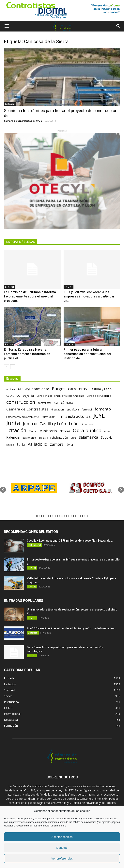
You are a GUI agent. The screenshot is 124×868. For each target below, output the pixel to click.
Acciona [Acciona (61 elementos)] (11, 389)
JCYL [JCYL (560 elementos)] (99, 416)
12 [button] (76, 516)
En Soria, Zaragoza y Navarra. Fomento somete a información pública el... (27, 354)
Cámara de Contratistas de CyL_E (23, 121)
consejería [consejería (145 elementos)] (25, 395)
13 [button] (80, 516)
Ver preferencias (62, 858)
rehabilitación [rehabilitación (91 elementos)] (59, 437)
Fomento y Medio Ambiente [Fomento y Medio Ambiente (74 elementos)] (23, 417)
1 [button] (37, 516)
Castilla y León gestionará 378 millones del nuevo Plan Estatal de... (70, 541)
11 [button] (73, 516)
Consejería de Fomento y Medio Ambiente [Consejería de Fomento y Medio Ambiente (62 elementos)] (60, 396)
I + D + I (69, 287)
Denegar (62, 848)
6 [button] (55, 516)
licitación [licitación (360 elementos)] (16, 430)
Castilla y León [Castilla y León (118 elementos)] (101, 389)
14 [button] (83, 516)
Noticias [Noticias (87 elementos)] (65, 431)
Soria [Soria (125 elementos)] (21, 444)
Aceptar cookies (62, 837)
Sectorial (9, 287)
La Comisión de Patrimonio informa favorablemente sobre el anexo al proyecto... (30, 296)
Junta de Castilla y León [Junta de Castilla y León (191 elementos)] (45, 424)
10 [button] (69, 516)
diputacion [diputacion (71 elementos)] (58, 409)
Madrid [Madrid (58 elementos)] (33, 431)
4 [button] (48, 516)
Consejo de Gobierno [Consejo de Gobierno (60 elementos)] (99, 396)
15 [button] (87, 516)
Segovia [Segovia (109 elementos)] (107, 438)
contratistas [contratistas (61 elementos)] (45, 403)
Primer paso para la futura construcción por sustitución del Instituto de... (87, 354)
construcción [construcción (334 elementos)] (21, 402)
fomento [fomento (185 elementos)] (103, 409)
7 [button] (58, 516)
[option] (34, 488)
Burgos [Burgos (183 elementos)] (59, 389)
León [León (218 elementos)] (74, 423)
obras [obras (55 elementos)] (107, 431)
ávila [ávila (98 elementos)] (70, 445)
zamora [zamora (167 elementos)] (57, 444)
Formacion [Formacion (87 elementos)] (49, 417)
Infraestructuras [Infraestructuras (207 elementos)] (74, 416)
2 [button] (41, 516)
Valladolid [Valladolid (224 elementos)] (38, 444)
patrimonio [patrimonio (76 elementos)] (29, 438)
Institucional (34, 545)
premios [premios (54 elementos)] (43, 438)
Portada (9, 344)
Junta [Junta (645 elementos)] (13, 423)
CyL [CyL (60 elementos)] (56, 403)
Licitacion (10, 104)
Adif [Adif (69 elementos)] (20, 389)
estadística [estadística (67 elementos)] (73, 410)
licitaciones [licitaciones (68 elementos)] (88, 424)
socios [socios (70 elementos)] (10, 445)
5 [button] (51, 516)
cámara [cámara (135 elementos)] (67, 403)
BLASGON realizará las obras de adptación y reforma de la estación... (72, 628)
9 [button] (66, 516)
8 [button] (62, 516)
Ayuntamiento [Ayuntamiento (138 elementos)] (37, 389)
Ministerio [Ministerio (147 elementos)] (48, 431)
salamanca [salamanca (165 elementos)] (89, 437)
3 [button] (44, 516)
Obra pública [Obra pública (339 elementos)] (87, 430)
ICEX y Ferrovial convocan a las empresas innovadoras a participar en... (89, 296)
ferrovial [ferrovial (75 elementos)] (87, 409)
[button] (118, 26)
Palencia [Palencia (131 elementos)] (13, 437)
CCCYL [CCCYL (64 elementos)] (10, 396)
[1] (62, 10)
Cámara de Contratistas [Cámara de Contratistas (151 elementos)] (27, 409)
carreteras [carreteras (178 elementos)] (77, 389)
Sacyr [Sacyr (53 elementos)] (73, 438)
